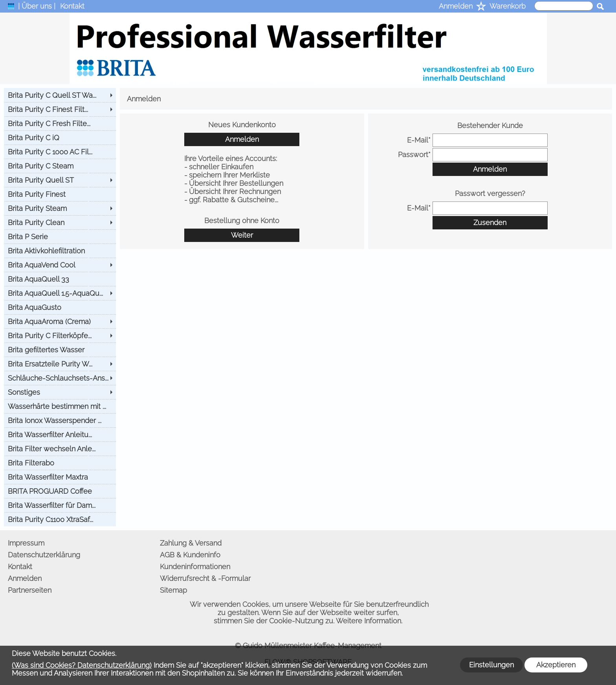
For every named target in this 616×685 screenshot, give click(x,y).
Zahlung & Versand (191, 543)
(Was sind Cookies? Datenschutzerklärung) (82, 665)
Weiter (242, 235)
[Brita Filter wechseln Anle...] (60, 449)
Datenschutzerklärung (44, 555)
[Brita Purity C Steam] (60, 166)
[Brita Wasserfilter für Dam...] (60, 505)
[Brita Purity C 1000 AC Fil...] (60, 152)
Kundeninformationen (195, 567)
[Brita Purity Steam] (60, 208)
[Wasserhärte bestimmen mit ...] (60, 406)
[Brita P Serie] (60, 236)
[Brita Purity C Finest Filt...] (60, 109)
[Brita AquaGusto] (60, 307)
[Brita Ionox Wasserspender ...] (60, 420)
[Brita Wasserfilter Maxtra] (60, 477)
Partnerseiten (30, 590)
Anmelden (456, 6)
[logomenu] (11, 8)
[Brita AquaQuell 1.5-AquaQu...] (60, 293)
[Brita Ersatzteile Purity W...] (60, 364)
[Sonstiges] (60, 392)
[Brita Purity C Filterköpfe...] (60, 335)
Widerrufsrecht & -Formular (205, 578)
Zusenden (490, 223)
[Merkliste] (481, 7)
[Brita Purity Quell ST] (60, 180)
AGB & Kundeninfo (190, 555)
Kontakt (72, 6)
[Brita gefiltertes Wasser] (60, 350)
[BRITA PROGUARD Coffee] (60, 491)
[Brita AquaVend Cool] (60, 265)
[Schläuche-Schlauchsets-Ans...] (60, 378)
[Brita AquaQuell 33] (60, 279)
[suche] (564, 6)
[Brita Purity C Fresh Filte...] (60, 123)
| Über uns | (37, 6)
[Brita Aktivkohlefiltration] (60, 251)
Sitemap (173, 590)
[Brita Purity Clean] (60, 222)
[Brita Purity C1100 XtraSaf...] (60, 519)
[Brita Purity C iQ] (60, 137)
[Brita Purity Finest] (60, 194)
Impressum (26, 543)
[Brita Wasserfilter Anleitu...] (60, 434)
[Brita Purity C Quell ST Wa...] (60, 95)
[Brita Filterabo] (60, 463)
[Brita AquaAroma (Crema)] (60, 321)
